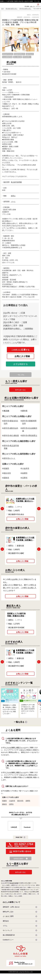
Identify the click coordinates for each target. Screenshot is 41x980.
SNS (21, 8)
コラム (5, 926)
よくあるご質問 (8, 916)
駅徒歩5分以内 (8, 54)
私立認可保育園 (16, 182)
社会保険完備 (7, 57)
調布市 (6, 478)
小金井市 (26, 468)
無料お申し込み (8, 912)
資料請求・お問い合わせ (11, 907)
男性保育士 (27, 57)
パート (13, 202)
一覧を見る (19, 722)
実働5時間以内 (20, 54)
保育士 (13, 196)
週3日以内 (30, 54)
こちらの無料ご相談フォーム (16, 748)
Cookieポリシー (8, 940)
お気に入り (32, 7)
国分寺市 (7, 473)
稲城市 (6, 468)
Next (39, 509)
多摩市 (25, 473)
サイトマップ (7, 930)
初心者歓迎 (17, 57)
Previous (2, 509)
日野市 (25, 478)
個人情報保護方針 (9, 935)
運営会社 (6, 921)
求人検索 (27, 6)
